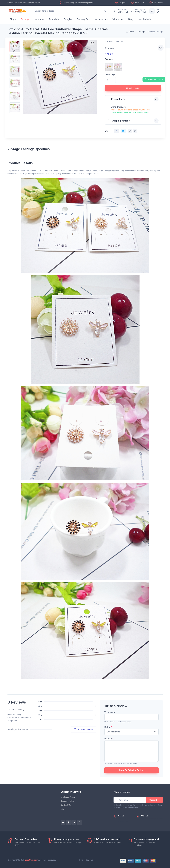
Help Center (156, 3)
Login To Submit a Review (131, 770)
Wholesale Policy (68, 797)
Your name (110, 712)
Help (81, 860)
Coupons (121, 3)
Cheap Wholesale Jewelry (19, 3)
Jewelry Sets (84, 19)
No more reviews (84, 729)
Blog (131, 19)
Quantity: (110, 75)
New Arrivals (144, 19)
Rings (13, 19)
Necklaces (39, 19)
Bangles (68, 19)
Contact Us (66, 805)
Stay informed (122, 792)
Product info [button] (116, 99)
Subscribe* (154, 800)
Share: (108, 131)
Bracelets (54, 19)
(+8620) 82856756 (123, 820)
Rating (108, 727)
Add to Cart (133, 88)
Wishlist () (138, 3)
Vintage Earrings (156, 32)
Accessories (101, 19)
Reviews (89, 860)
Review (109, 739)
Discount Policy (67, 801)
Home (130, 32)
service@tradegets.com (152, 819)
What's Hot (118, 19)
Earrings (25, 19)
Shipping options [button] (119, 120)
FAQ (62, 809)
